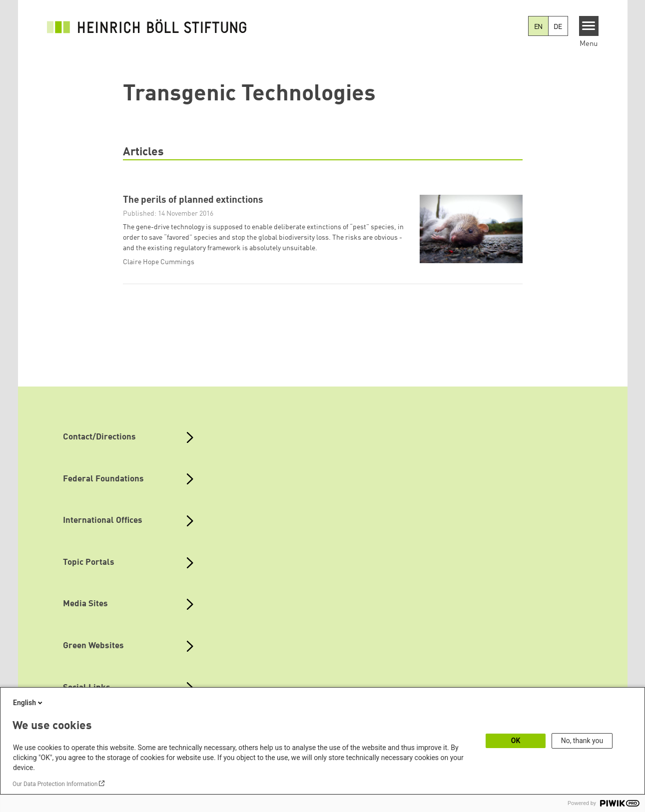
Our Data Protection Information (55, 784)
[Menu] (589, 26)
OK (516, 741)
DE (558, 27)
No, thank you (582, 741)
